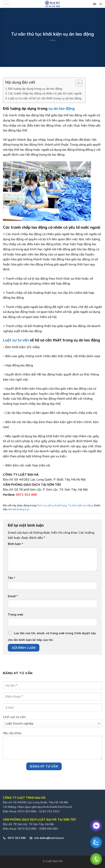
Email (13, 596)
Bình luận (15, 544)
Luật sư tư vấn (16, 340)
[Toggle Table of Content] (77, 83)
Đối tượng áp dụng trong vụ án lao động (35, 89)
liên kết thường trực (19, 509)
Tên (12, 578)
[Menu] (6, 4)
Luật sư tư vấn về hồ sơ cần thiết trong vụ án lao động (45, 98)
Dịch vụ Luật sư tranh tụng (52, 505)
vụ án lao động (62, 108)
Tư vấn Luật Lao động (80, 505)
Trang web (15, 615)
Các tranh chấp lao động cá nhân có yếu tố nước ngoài (45, 93)
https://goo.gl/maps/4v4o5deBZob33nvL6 (45, 807)
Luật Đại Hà (54, 861)
